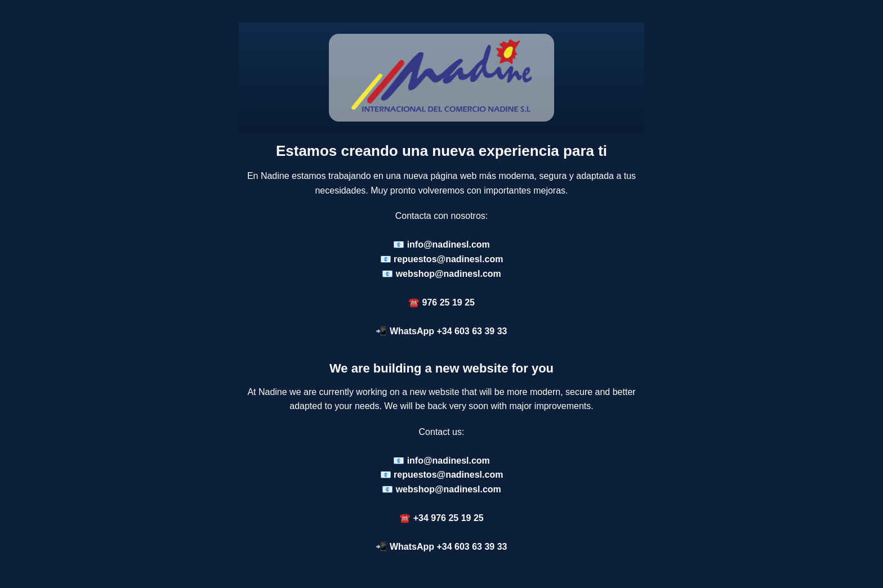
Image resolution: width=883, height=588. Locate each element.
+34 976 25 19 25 (449, 518)
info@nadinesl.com (449, 244)
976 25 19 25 (449, 302)
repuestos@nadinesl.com (448, 259)
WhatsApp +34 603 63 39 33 (449, 331)
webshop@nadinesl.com (449, 274)
